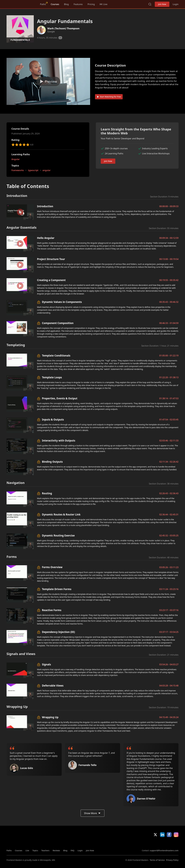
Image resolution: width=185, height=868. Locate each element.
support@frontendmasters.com (164, 850)
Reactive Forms (52, 610)
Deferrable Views (53, 686)
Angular (16, 159)
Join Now (162, 4)
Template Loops (52, 377)
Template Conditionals (56, 355)
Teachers (45, 850)
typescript (33, 170)
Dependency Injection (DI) (58, 632)
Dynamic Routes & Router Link (61, 514)
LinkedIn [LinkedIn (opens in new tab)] (162, 835)
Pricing (91, 4)
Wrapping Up (50, 717)
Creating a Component (51, 280)
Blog (66, 4)
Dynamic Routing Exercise (58, 535)
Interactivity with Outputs (59, 440)
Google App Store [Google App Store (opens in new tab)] (169, 843)
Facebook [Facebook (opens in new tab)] (169, 835)
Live (27, 850)
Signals (46, 664)
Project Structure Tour (51, 259)
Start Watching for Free (109, 97)
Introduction (45, 206)
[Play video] (48, 81)
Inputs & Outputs (53, 419)
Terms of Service (157, 860)
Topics (35, 850)
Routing (47, 493)
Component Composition (58, 323)
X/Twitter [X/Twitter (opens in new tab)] (155, 835)
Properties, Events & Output (60, 398)
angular (46, 170)
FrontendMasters (21, 4)
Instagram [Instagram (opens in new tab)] (176, 835)
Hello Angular (46, 238)
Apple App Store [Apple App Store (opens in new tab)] (150, 843)
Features (78, 4)
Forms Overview (52, 567)
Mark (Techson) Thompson (63, 28)
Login (176, 4)
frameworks (18, 170)
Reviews (56, 850)
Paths (43, 4)
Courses (55, 4)
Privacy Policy (172, 860)
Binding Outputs (52, 462)
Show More (92, 813)
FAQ (72, 850)
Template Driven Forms (57, 589)
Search (150, 4)
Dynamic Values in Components (62, 302)
